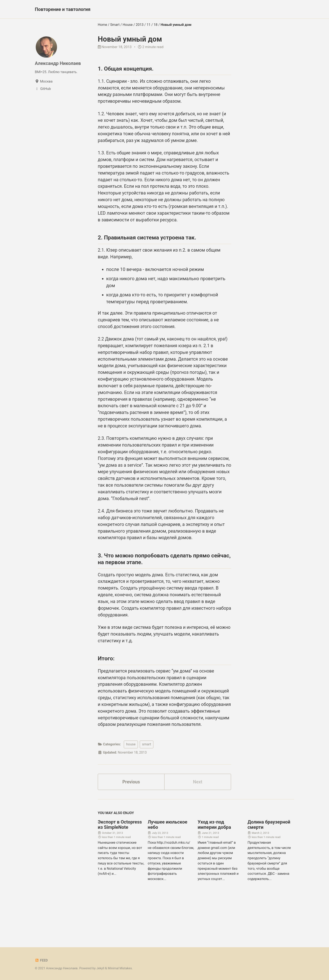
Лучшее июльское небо (168, 862)
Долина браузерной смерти (269, 862)
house (131, 781)
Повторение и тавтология (63, 9)
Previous (131, 819)
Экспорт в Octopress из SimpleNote (120, 862)
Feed (41, 960)
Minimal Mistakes (121, 968)
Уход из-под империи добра (214, 862)
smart (147, 781)
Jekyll (101, 968)
